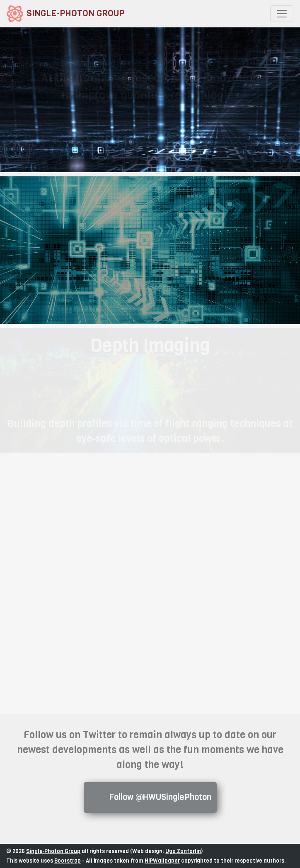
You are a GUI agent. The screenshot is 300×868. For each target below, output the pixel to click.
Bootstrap (68, 861)
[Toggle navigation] (282, 14)
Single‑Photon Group (53, 851)
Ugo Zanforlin (183, 851)
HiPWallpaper (162, 861)
